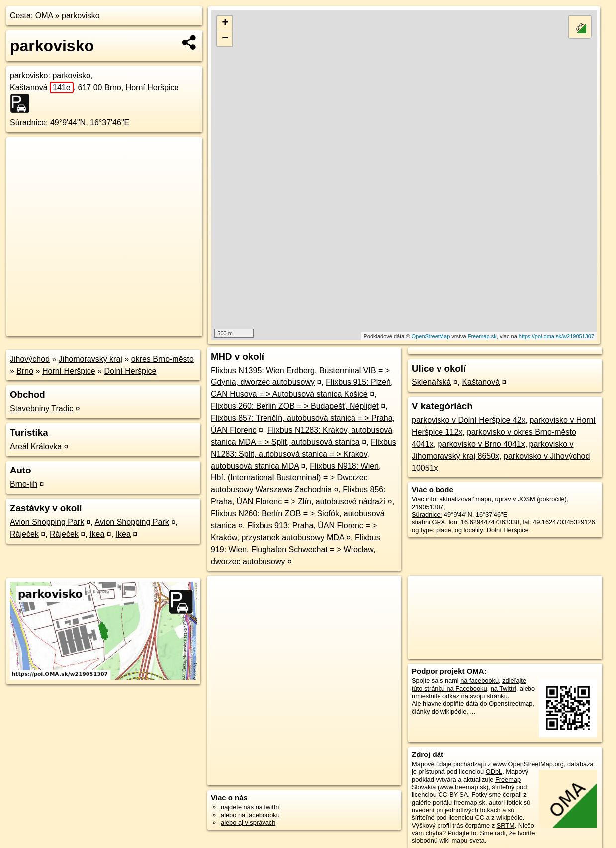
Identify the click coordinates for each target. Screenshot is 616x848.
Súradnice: (29, 123)
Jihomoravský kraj (90, 359)
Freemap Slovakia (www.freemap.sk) (466, 783)
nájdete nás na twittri (250, 807)
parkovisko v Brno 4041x (482, 444)
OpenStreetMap (431, 336)
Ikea (97, 534)
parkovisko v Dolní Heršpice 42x (469, 420)
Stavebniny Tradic (42, 409)
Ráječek (24, 534)
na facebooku (480, 681)
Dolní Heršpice (130, 371)
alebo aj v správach (248, 822)
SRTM (506, 825)
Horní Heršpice (69, 371)
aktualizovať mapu (465, 499)
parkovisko (81, 16)
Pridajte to (462, 833)
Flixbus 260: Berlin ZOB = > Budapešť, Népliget (295, 406)
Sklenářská (431, 382)
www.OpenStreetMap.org (528, 764)
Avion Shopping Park (47, 522)
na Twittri (503, 689)
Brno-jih (24, 484)
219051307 (428, 507)
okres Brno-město (163, 359)
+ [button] (225, 23)
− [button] (225, 39)
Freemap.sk (482, 336)
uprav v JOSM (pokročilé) (531, 499)
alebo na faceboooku (250, 815)
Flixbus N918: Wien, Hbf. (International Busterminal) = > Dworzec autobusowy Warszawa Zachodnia (296, 478)
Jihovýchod (30, 359)
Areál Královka (36, 446)
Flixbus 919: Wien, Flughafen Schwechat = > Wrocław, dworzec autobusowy (296, 549)
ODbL (494, 772)
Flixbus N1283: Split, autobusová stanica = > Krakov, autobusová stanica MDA (304, 454)
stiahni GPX (429, 522)
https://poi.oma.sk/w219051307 (556, 336)
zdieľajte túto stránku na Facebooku (469, 684)
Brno (25, 371)
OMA (44, 16)
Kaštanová (42, 87)
